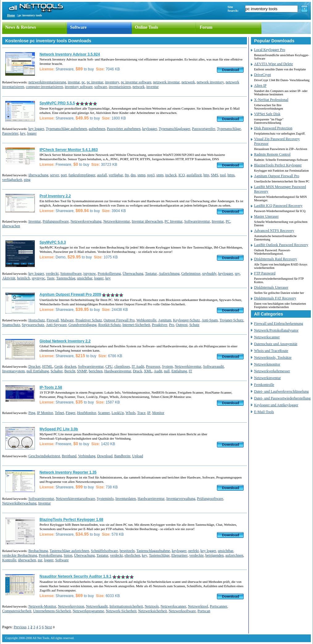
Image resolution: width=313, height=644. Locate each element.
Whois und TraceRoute (271, 351)
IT (190, 371)
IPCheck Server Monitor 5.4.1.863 (69, 150)
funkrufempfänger (82, 175)
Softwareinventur (197, 221)
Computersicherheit (17, 611)
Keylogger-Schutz (186, 320)
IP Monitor (45, 413)
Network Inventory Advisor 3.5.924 (70, 54)
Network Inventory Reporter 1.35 (68, 472)
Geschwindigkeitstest (44, 456)
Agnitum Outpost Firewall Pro (277, 176)
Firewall (53, 320)
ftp (127, 175)
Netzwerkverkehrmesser (272, 371)
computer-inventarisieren (44, 87)
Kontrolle (9, 560)
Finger (71, 413)
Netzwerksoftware (182, 611)
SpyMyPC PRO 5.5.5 (57, 103)
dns (133, 175)
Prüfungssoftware (56, 221)
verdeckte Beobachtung (20, 555)
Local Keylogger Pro (270, 50)
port (64, 175)
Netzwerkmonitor (267, 364)
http (206, 175)
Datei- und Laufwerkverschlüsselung (281, 391)
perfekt (194, 551)
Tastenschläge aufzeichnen (69, 551)
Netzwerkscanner (173, 606)
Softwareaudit (213, 366)
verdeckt (52, 274)
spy (238, 274)
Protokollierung (109, 274)
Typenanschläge (229, 129)
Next (48, 627)
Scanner (104, 413)
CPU (109, 366)
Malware (67, 320)
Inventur (35, 221)
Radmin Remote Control (272, 154)
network (138, 87)
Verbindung (87, 456)
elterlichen (132, 555)
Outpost (182, 325)
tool (223, 175)
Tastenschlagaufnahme (153, 551)
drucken (70, 366)
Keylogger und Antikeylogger (276, 405)
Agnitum (165, 320)
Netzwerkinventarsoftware (75, 499)
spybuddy (209, 274)
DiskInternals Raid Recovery (275, 259)
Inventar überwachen (147, 221)
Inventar (218, 221)
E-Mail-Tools (264, 412)
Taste (51, 278)
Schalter (57, 371)
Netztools (152, 606)
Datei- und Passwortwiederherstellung (282, 398)
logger (32, 133)
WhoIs (131, 413)
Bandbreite (122, 456)
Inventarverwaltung (181, 499)
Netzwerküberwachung (19, 503)
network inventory (210, 82)
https (231, 175)
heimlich (23, 278)
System (167, 366)
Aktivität (9, 278)
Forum (206, 27)
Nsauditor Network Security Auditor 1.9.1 (75, 576)
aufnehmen (97, 129)
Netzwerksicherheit (153, 611)
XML (148, 371)
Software (78, 27)
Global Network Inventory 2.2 (65, 341)
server (54, 175)
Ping (32, 413)
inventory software (79, 87)
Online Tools (146, 27)
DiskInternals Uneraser (271, 287)
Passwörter (10, 133)
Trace (141, 413)
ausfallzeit (194, 175)
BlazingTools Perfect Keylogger (278, 165)
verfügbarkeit (12, 180)
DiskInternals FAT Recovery (275, 298)
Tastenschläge (159, 555)
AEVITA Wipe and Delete (273, 64)
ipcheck (171, 175)
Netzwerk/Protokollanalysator (276, 330)
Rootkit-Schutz (109, 325)
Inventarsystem (13, 371)
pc (83, 82)
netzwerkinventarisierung (47, 82)
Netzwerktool (198, 606)
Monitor (158, 413)
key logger (36, 129)
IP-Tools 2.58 (51, 387)
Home (11, 15)
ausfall (102, 175)
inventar (74, 82)
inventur (152, 87)
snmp (141, 175)
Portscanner (219, 606)
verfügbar (116, 175)
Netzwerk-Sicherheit (121, 611)
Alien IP (260, 86)
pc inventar (95, 82)
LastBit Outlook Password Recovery (281, 245)
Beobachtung (38, 551)
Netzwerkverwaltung (86, 221)
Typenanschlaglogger (174, 129)
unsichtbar (85, 278)
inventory (112, 82)
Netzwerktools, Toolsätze (273, 358)
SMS (215, 175)
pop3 (151, 175)
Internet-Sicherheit (136, 325)
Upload (138, 456)
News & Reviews (21, 27)
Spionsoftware (71, 274)
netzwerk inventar (166, 82)
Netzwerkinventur (117, 221)
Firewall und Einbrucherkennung (279, 324)
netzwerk (188, 82)
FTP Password (265, 273)
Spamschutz (11, 325)
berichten (96, 371)
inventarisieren (120, 87)
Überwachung (133, 274)
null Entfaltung (38, 371)
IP (149, 413)
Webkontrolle (146, 320)
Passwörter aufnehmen (124, 129)
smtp (160, 175)
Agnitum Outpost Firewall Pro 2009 (70, 295)
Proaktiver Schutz (89, 320)
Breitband (69, 456)
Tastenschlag (66, 278)
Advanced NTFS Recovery (274, 231)
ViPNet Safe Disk (267, 114)
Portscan (204, 611)
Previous (20, 627)
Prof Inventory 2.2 (55, 196)
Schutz (194, 325)
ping (27, 180)
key (23, 133)
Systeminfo (105, 499)
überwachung (38, 175)
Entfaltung (179, 371)
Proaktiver (160, 325)
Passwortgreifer (204, 129)
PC (228, 221)
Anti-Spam (210, 320)
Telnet (60, 413)
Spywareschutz (33, 325)
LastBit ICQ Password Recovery (278, 206)
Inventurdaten (126, 499)
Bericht (70, 371)
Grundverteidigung (82, 325)
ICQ (182, 175)
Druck (137, 371)
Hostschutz (37, 320)
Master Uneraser (266, 216)
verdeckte (196, 555)
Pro (171, 325)
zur (40, 560)
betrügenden (214, 555)
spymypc (38, 278)
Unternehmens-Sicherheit (52, 611)
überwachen (11, 226)
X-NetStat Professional (271, 100)
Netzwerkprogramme (88, 611)
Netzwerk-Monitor (42, 606)
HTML (48, 366)
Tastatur (151, 274)
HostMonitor (87, 413)
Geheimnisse (191, 274)
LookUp (118, 413)
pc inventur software (136, 82)
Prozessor (153, 366)
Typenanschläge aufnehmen (66, 129)
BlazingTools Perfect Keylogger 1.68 (71, 520)
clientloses (122, 366)
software (101, 87)
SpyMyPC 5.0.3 (53, 242)
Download (105, 456)
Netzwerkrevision (71, 606)
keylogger (150, 129)
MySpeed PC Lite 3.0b (59, 429)
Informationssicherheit (126, 606)
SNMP (82, 371)
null (167, 371)
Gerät (58, 366)
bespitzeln (127, 551)
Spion (68, 555)
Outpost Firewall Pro (119, 320)
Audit (158, 371)
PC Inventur (173, 221)
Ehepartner (179, 555)
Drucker (34, 366)
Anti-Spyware (56, 325)
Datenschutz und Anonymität (276, 344)
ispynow (90, 274)
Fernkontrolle (264, 385)
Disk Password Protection (273, 128)
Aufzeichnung (169, 274)
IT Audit (138, 366)
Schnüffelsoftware (104, 551)
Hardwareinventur (118, 371)
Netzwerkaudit (97, 606)
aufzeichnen (234, 555)
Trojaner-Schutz (231, 320)
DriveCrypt (263, 75)
